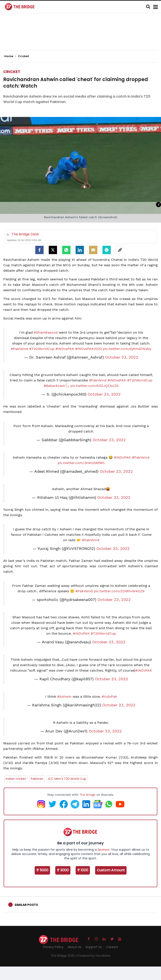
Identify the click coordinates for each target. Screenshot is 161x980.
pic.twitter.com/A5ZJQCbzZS (94, 386)
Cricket (12, 72)
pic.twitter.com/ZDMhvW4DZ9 (119, 591)
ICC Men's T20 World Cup (67, 779)
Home (10, 56)
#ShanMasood (46, 332)
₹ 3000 (63, 870)
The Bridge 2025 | (64, 956)
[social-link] (120, 250)
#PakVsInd (20, 349)
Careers (112, 947)
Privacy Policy (53, 947)
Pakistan (37, 779)
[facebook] (39, 250)
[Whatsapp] (66, 250)
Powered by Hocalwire (94, 956)
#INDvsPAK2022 (89, 349)
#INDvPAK (122, 457)
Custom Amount (111, 870)
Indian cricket (16, 779)
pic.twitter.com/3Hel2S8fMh (81, 463)
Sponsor (104, 850)
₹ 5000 (42, 870)
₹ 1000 (83, 870)
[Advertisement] (82, 37)
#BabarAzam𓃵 (57, 386)
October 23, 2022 (122, 357)
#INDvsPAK (65, 349)
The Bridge (87, 795)
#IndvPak (109, 696)
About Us (75, 947)
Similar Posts (26, 905)
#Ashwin (64, 696)
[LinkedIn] (80, 250)
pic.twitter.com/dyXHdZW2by (127, 349)
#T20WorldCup (42, 349)
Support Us (94, 947)
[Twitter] (53, 250)
